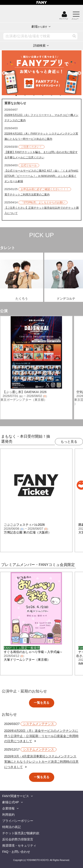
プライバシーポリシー (18, 821)
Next (79, 71)
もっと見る (69, 442)
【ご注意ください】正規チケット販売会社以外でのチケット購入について (42, 210)
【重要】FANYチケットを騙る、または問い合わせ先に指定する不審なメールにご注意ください (41, 155)
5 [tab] (56, 95)
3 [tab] (38, 95)
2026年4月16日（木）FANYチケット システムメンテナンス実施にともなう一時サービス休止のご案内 (41, 136)
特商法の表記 (12, 827)
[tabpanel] (42, 73)
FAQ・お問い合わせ (16, 852)
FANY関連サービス (16, 796)
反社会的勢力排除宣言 (18, 839)
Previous (4, 71)
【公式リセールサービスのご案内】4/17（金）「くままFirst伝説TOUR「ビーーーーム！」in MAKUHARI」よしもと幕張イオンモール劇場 (41, 176)
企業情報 (8, 808)
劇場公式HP (11, 802)
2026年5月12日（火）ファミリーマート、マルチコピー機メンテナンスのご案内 (41, 118)
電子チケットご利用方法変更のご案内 (27, 195)
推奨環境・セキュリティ (19, 845)
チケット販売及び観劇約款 (21, 833)
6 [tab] (65, 95)
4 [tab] (47, 95)
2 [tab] (29, 95)
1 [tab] (21, 95)
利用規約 (8, 815)
